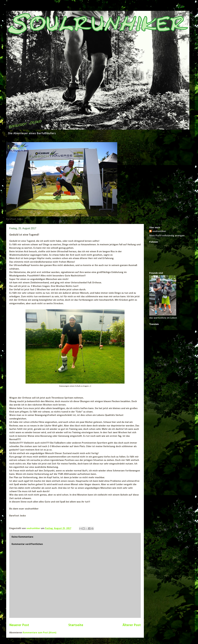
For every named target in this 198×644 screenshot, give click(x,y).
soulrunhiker (159, 231)
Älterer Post (132, 625)
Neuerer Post (19, 625)
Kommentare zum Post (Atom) (40, 633)
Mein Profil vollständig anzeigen (167, 236)
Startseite (76, 625)
